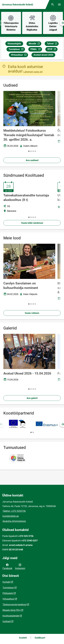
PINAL (36, 50)
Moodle (35, 44)
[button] (29, 151)
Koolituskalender (11, 616)
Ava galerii (32, 398)
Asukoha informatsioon (14, 521)
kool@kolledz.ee (11, 516)
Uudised (7, 621)
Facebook (7, 566)
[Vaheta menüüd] (59, 5)
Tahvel (53, 44)
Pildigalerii (8, 593)
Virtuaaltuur (19, 55)
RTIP (52, 50)
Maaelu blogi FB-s (11, 610)
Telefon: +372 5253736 (14, 511)
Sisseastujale (14, 44)
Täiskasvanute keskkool (14, 605)
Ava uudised (32, 160)
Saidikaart (40, 638)
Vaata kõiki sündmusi (32, 223)
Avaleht (23, 638)
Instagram (20, 566)
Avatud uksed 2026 (43, 55)
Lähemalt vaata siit (33, 72)
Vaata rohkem (32, 313)
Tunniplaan (17, 50)
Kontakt (6, 582)
